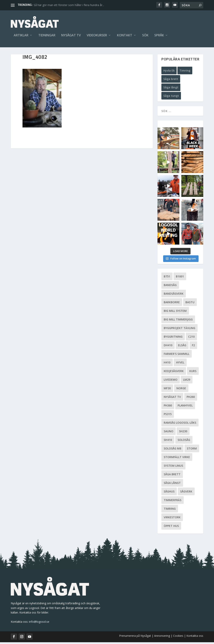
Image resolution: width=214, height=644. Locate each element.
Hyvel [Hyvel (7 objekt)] (180, 364)
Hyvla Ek (169, 72)
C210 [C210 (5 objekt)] (191, 338)
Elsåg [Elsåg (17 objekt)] (182, 347)
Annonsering (162, 637)
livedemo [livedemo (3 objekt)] (171, 381)
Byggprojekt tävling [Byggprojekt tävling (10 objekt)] (179, 330)
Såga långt (171, 89)
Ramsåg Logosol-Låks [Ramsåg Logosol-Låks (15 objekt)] (180, 424)
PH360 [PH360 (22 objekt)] (168, 407)
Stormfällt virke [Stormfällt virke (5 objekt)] (177, 459)
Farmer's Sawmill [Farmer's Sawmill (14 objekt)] (177, 356)
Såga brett (171, 81)
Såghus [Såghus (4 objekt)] (169, 493)
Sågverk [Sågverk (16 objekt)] (186, 493)
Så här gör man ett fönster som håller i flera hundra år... (69, 5)
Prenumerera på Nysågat (135, 637)
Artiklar (21, 36)
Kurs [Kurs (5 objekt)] (193, 373)
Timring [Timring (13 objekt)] (170, 510)
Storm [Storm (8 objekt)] (192, 450)
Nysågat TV (71, 36)
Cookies (179, 637)
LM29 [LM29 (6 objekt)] (187, 381)
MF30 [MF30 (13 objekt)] (167, 390)
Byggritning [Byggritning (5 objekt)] (173, 338)
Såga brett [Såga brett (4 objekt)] (172, 476)
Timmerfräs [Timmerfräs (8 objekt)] (173, 502)
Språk (159, 36)
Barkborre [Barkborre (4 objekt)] (172, 304)
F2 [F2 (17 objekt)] (193, 347)
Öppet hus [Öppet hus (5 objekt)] (171, 528)
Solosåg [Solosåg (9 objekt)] (184, 442)
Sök (145, 36)
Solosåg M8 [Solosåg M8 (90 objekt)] (172, 450)
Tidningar (47, 36)
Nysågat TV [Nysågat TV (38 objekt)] (172, 399)
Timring (185, 72)
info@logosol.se (39, 623)
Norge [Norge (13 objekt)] (181, 390)
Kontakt (125, 36)
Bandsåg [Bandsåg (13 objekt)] (170, 287)
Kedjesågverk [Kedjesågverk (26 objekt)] (174, 373)
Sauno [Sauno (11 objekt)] (169, 433)
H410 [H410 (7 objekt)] (167, 364)
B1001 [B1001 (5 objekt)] (180, 278)
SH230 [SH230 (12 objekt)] (183, 433)
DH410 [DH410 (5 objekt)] (168, 347)
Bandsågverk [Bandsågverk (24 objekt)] (174, 295)
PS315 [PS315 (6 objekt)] (168, 416)
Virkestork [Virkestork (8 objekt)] (172, 519)
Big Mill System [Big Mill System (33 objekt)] (175, 313)
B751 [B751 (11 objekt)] (167, 278)
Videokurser (97, 36)
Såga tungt (171, 97)
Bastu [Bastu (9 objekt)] (190, 304)
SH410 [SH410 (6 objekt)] (168, 442)
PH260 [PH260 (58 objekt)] (191, 399)
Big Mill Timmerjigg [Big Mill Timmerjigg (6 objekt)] (178, 321)
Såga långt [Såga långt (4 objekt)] (172, 485)
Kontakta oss (195, 637)
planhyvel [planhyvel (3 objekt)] (185, 407)
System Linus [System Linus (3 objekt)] (173, 467)
